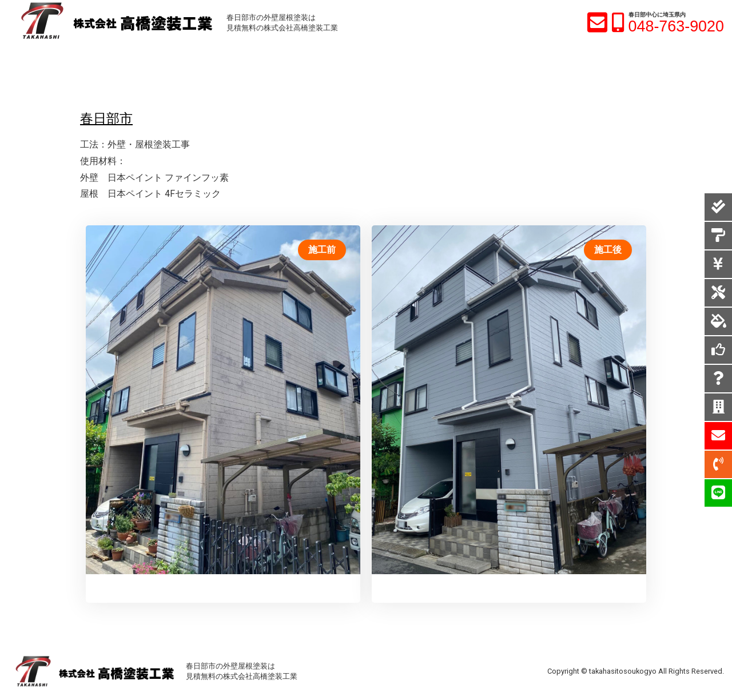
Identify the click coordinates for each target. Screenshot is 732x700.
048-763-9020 (676, 26)
